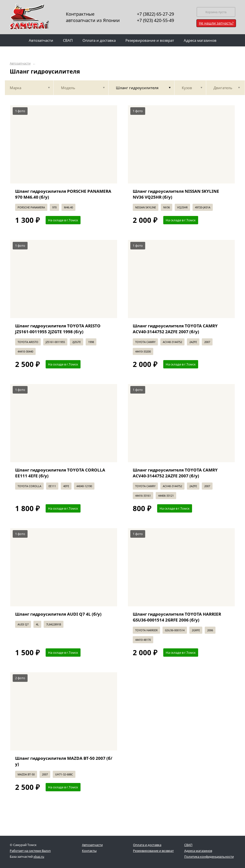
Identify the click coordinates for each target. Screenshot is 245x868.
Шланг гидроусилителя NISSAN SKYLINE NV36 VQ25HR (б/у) (176, 194)
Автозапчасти (20, 63)
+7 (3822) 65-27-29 (155, 14)
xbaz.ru (39, 857)
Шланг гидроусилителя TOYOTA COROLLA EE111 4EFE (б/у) (60, 473)
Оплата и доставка (147, 845)
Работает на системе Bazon (30, 851)
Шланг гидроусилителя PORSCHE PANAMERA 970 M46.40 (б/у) (63, 194)
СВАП (188, 845)
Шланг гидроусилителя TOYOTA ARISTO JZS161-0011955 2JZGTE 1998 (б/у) (58, 329)
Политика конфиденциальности (209, 857)
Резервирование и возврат (153, 851)
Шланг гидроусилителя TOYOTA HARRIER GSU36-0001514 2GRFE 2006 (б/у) (177, 617)
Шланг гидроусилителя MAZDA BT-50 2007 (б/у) (64, 761)
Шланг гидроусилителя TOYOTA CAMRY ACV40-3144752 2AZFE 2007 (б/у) (175, 329)
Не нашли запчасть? (216, 23)
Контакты (89, 851)
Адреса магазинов (198, 851)
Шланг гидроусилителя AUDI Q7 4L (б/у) (58, 614)
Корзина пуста (216, 12)
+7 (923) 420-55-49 (155, 20)
